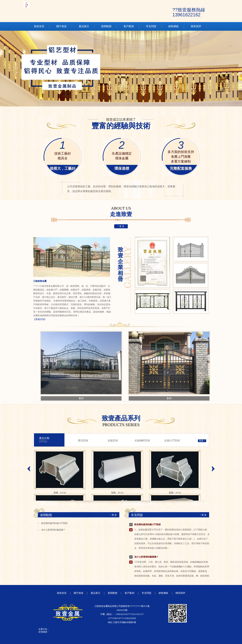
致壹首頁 (62, 593)
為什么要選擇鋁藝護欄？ (146, 557)
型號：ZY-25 (175, 493)
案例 (81, 398)
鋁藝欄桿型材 (142, 441)
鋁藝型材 (113, 441)
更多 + (202, 441)
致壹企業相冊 (120, 264)
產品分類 (52, 440)
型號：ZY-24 (60, 493)
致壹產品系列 (121, 421)
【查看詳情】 (40, 319)
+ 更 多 (121, 226)
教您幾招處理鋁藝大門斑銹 (54, 523)
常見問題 (137, 515)
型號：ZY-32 (117, 493)
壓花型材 (83, 441)
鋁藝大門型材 (172, 441)
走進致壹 (121, 212)
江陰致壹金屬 (40, 281)
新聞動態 (46, 515)
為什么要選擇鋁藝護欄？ (53, 530)
